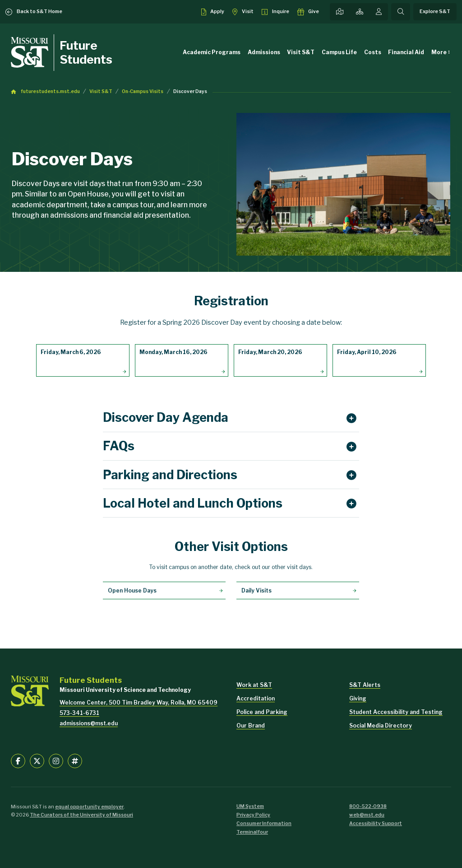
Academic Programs (212, 52)
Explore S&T (435, 12)
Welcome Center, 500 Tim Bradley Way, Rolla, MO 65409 (139, 702)
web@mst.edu (367, 815)
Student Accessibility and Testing (396, 712)
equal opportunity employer (89, 807)
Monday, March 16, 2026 (173, 352)
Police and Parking (262, 712)
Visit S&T (301, 52)
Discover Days (190, 91)
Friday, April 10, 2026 (367, 352)
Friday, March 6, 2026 (71, 352)
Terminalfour (252, 832)
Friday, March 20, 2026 (270, 352)
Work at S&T (254, 685)
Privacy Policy (253, 815)
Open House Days (132, 590)
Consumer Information (264, 824)
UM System (250, 806)
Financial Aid (406, 52)
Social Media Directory (381, 726)
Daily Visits (256, 590)
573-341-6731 (79, 713)
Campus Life (339, 52)
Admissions (264, 52)
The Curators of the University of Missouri (81, 815)
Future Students (86, 52)
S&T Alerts (365, 685)
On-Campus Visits (143, 91)
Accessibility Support (376, 824)
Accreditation (256, 698)
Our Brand (251, 726)
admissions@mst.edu (89, 723)
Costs (373, 52)
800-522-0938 (368, 806)
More (439, 52)
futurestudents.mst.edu (50, 91)
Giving (358, 698)
